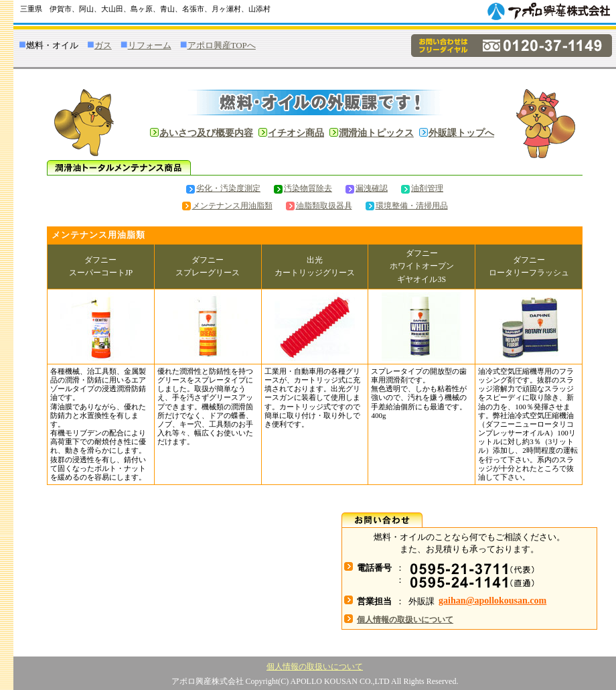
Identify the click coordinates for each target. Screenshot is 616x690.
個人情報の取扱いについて (315, 667)
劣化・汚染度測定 (223, 188)
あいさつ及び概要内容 (206, 133)
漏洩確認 (367, 188)
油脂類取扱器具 (319, 206)
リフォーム (150, 45)
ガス (103, 45)
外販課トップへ (461, 133)
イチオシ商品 (296, 133)
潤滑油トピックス (376, 133)
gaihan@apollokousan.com (492, 601)
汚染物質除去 (303, 188)
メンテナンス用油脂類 (227, 206)
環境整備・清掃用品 (407, 206)
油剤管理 (422, 188)
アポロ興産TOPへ (222, 45)
